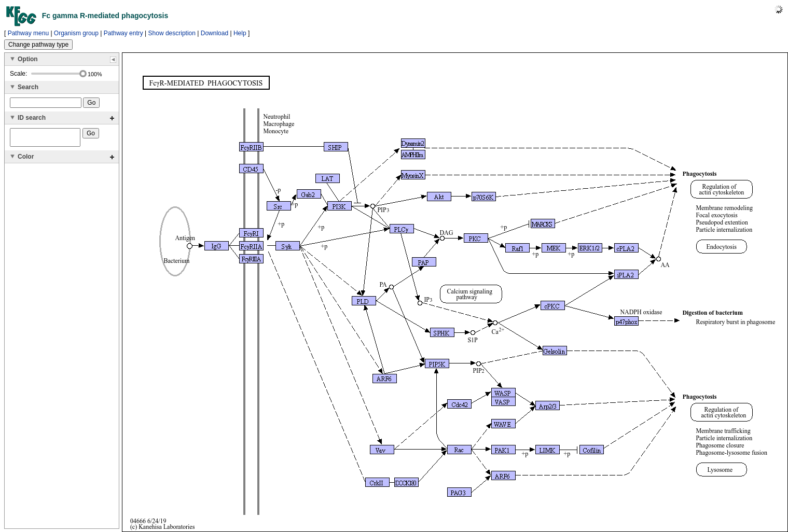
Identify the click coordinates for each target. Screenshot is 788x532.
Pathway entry (123, 33)
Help (240, 33)
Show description (172, 33)
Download (215, 33)
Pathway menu (28, 33)
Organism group (76, 33)
